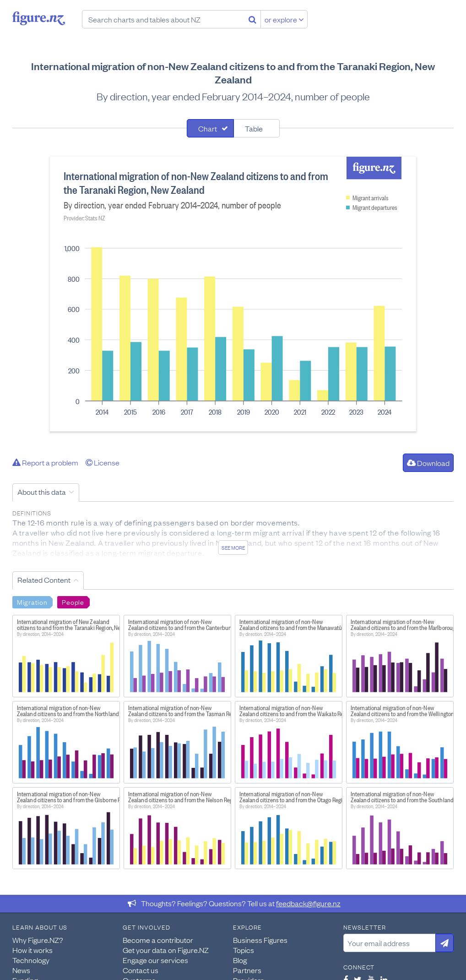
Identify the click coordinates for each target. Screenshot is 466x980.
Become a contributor (158, 940)
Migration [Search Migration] (32, 602)
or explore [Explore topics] (284, 19)
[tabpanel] (233, 294)
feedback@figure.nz (308, 903)
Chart (208, 128)
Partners (247, 970)
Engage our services (155, 960)
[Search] (252, 19)
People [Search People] (73, 602)
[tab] (210, 128)
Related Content (44, 580)
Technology (31, 960)
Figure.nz (39, 18)
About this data (42, 492)
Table (254, 128)
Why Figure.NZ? (38, 940)
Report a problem (45, 462)
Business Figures (260, 940)
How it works (33, 950)
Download (428, 463)
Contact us (141, 970)
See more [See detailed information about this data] (233, 547)
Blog (240, 960)
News (21, 970)
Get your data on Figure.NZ (166, 950)
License (103, 462)
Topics (244, 950)
